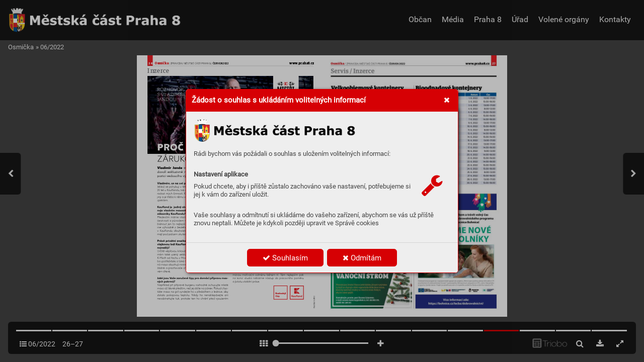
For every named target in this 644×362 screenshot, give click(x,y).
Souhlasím (285, 258)
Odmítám (362, 258)
